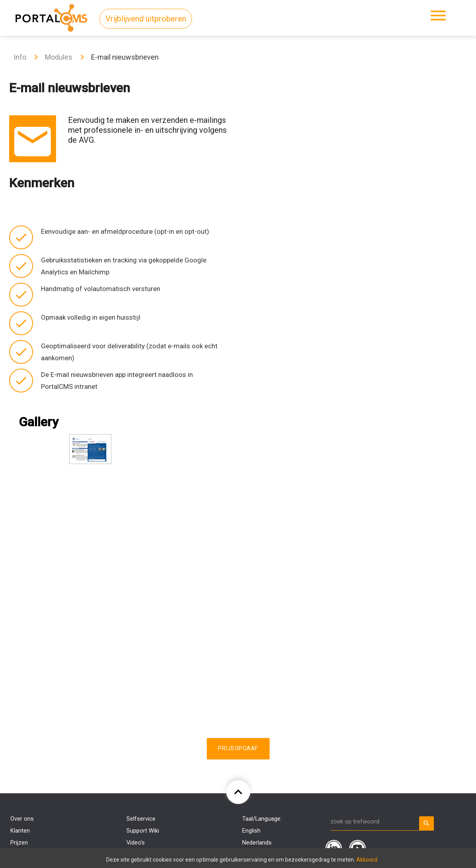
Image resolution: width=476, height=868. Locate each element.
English (251, 831)
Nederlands (257, 843)
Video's (136, 843)
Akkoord (367, 860)
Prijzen (19, 843)
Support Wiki (143, 831)
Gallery (39, 422)
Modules (59, 57)
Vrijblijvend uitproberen (146, 19)
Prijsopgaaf (238, 749)
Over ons (22, 819)
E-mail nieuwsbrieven (125, 57)
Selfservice (141, 819)
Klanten (20, 831)
